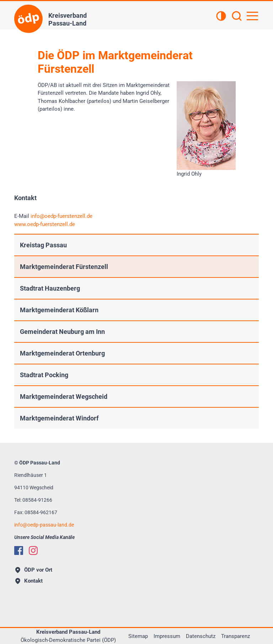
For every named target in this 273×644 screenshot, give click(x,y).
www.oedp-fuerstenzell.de (45, 224)
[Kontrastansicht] (221, 17)
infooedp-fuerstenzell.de (61, 216)
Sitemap (138, 636)
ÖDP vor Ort (34, 570)
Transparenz (235, 636)
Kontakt (29, 581)
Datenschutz (201, 636)
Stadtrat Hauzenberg (50, 288)
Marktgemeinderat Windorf (59, 418)
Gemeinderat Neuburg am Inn (62, 332)
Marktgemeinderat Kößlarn (59, 310)
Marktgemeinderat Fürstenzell (64, 267)
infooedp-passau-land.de (44, 525)
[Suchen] (237, 17)
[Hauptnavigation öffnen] (252, 16)
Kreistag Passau (43, 245)
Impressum (167, 636)
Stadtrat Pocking (44, 375)
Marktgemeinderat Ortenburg (62, 353)
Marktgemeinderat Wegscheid (64, 397)
